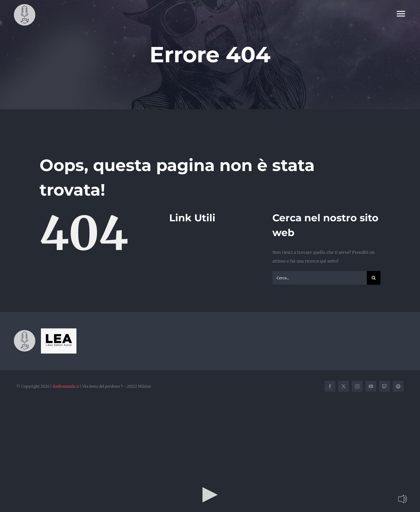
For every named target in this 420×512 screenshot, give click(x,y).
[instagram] (357, 386)
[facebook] (330, 386)
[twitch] (385, 386)
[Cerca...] (320, 278)
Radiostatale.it (66, 386)
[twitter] (344, 386)
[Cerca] (374, 278)
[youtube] (371, 386)
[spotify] (398, 386)
